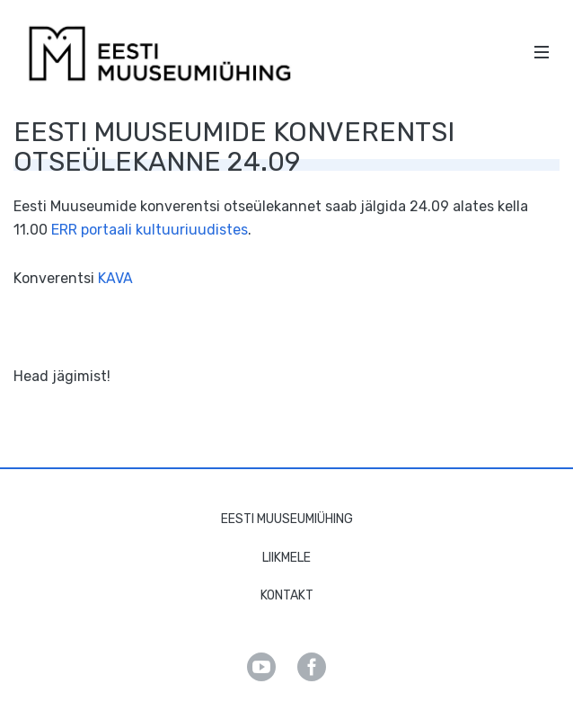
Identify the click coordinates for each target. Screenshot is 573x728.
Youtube (261, 667)
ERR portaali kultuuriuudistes (150, 230)
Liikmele (286, 558)
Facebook (312, 667)
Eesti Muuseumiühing (287, 519)
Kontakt (287, 595)
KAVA (115, 278)
